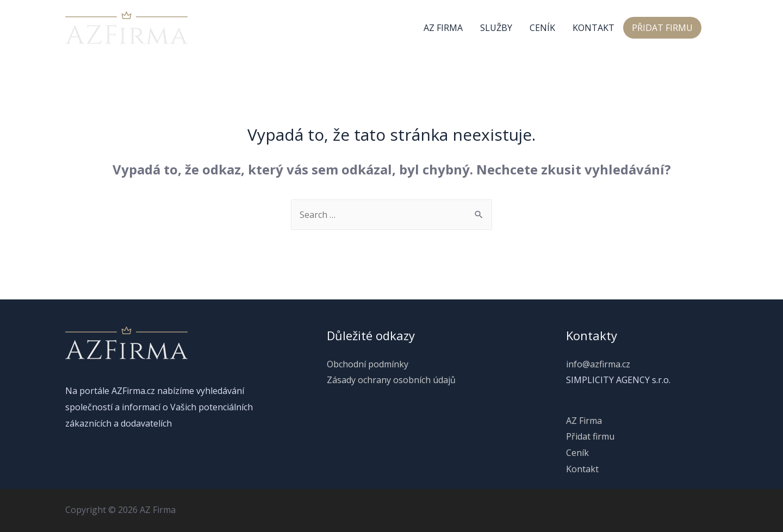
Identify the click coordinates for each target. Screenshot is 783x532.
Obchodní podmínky (368, 364)
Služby (496, 28)
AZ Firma (443, 28)
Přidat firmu (662, 28)
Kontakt (594, 28)
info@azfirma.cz (598, 364)
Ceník (542, 28)
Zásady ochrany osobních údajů (391, 380)
